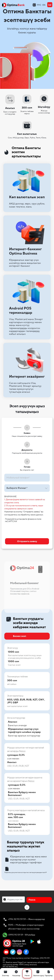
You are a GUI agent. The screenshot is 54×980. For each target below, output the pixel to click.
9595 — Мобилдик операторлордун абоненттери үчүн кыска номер (26, 927)
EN (44, 5)
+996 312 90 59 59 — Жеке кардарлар (26, 919)
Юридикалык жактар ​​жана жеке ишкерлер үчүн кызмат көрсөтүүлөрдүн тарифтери (25, 860)
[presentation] (27, 530)
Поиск (32, 900)
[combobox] (13, 899)
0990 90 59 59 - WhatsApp (19, 935)
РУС (39, 5)
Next (50, 582)
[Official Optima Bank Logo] (13, 5)
